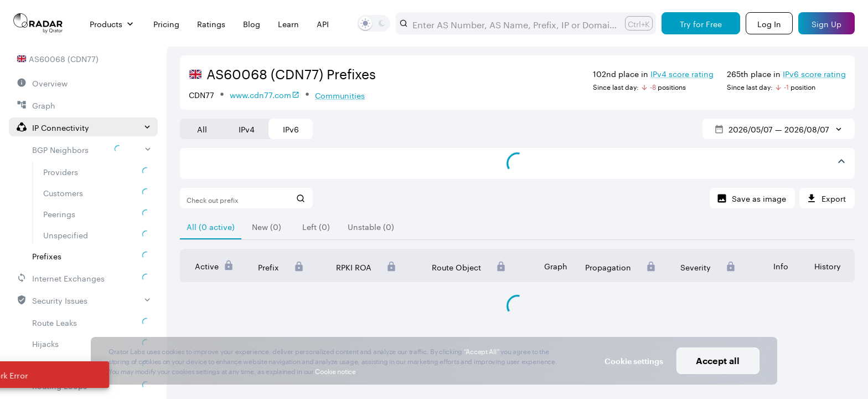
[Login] (769, 23)
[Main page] (38, 23)
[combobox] (514, 23)
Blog (252, 24)
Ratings (211, 24)
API (323, 24)
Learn (288, 24)
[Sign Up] (826, 23)
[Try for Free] (701, 23)
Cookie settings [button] (634, 361)
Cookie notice (335, 370)
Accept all (718, 360)
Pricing (166, 24)
